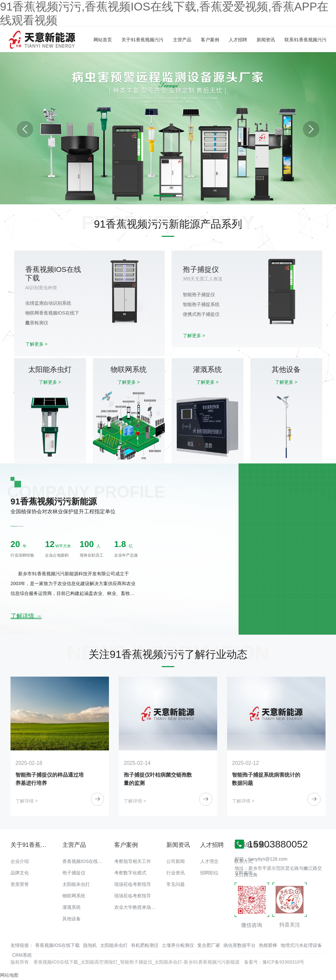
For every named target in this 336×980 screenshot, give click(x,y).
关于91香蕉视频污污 (142, 40)
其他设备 (72, 919)
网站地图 (9, 975)
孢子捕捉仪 (74, 873)
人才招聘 (238, 40)
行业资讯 (176, 873)
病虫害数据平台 (240, 945)
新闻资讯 (266, 40)
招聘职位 (209, 873)
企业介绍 (20, 861)
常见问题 (176, 884)
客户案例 (210, 40)
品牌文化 (20, 873)
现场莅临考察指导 (133, 884)
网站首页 (103, 40)
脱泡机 (90, 945)
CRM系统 (22, 955)
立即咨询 (243, 873)
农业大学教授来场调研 (137, 907)
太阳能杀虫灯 (76, 884)
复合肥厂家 (209, 945)
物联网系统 (74, 896)
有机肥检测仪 (145, 945)
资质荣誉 (20, 884)
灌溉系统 (72, 907)
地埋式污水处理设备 (301, 945)
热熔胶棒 (268, 945)
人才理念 (209, 861)
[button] (311, 129)
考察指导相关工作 (133, 861)
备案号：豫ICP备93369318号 (274, 962)
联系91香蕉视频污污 (305, 40)
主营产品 (182, 40)
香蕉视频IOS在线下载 (85, 861)
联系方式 (243, 861)
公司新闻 (176, 861)
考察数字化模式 (130, 873)
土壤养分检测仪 (178, 945)
